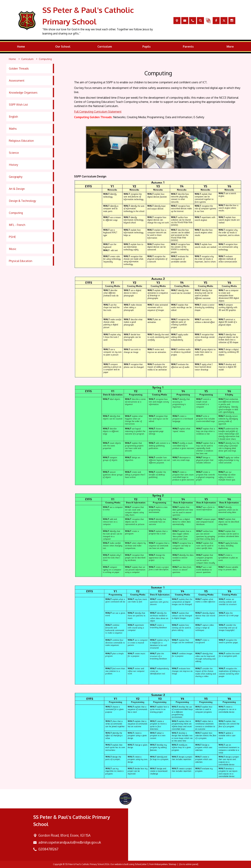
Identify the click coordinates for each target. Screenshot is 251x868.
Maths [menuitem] (13, 129)
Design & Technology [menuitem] (22, 201)
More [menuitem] (230, 47)
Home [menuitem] (21, 47)
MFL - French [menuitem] (17, 225)
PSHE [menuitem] (12, 237)
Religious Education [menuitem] (21, 141)
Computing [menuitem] (16, 213)
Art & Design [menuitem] (17, 189)
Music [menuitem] (13, 249)
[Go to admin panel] (189, 864)
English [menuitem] (13, 117)
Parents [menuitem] (188, 47)
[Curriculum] (27, 59)
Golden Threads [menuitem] (19, 68)
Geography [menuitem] (16, 177)
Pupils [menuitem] (147, 47)
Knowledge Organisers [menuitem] (23, 93)
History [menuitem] (14, 165)
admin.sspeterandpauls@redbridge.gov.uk (70, 842)
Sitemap (172, 864)
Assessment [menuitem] (17, 81)
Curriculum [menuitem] (105, 47)
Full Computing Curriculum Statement (98, 112)
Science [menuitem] (14, 153)
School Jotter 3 (142, 864)
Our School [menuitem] (63, 47)
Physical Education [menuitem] (21, 261)
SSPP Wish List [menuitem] (18, 105)
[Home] (12, 59)
